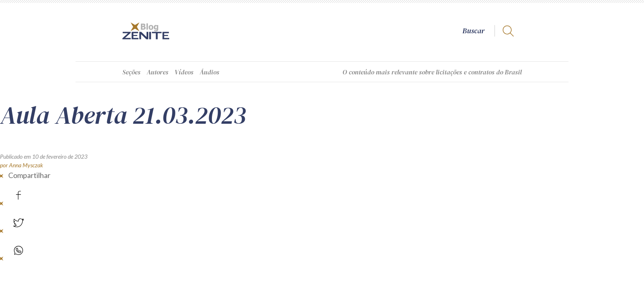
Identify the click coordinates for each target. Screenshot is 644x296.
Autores (158, 72)
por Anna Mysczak (22, 165)
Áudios (209, 72)
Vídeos (184, 72)
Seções (131, 72)
